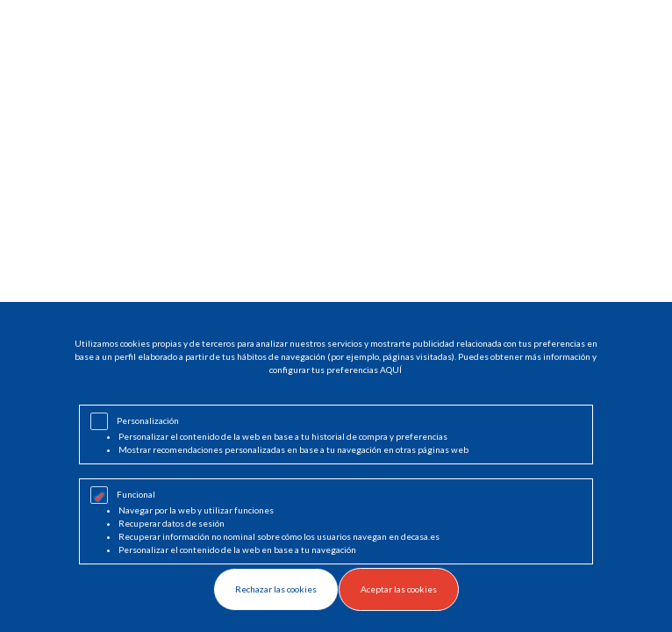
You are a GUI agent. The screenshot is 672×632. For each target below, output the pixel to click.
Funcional (136, 494)
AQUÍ (391, 370)
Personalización (148, 420)
